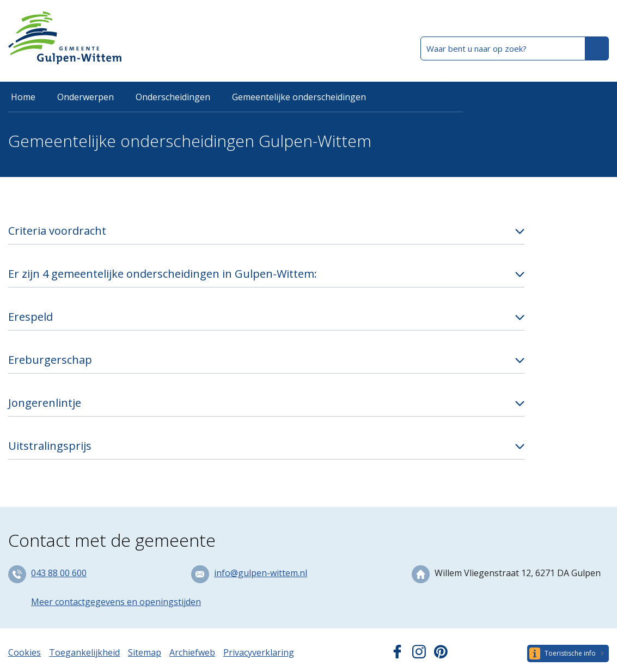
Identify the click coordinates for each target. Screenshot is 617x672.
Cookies (25, 652)
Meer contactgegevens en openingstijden (116, 602)
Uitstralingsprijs (50, 446)
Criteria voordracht (57, 231)
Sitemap (145, 652)
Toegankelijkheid (84, 652)
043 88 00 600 (59, 573)
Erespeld (30, 317)
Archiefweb (192, 652)
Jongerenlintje (45, 403)
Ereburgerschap (50, 360)
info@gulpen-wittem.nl (261, 573)
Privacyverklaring (259, 652)
